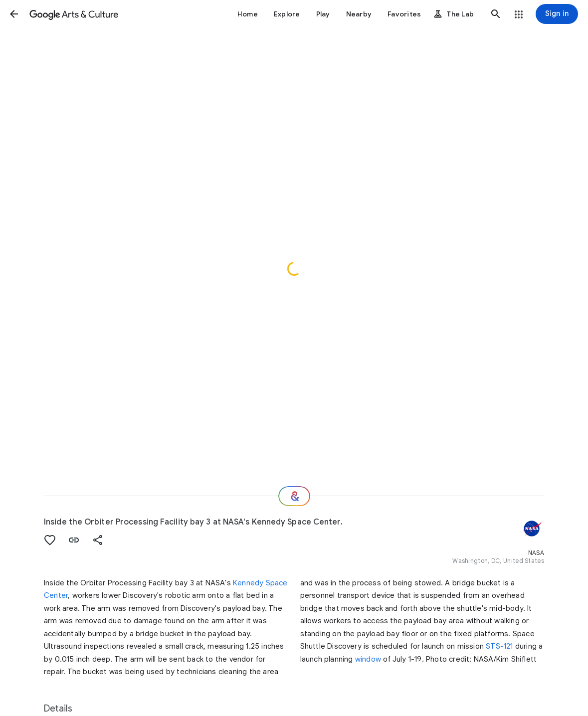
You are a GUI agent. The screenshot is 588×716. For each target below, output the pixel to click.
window (368, 659)
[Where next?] (294, 496)
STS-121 (499, 646)
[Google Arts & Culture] (74, 14)
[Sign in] (557, 14)
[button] (14, 14)
